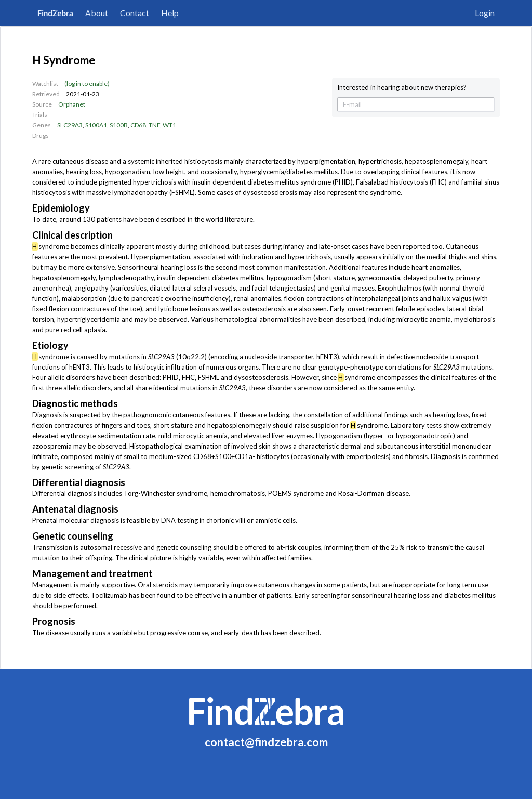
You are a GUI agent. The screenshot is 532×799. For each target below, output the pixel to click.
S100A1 (96, 125)
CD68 (138, 125)
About (97, 13)
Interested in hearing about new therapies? (402, 88)
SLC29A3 (70, 125)
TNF (154, 125)
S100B (119, 125)
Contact (135, 13)
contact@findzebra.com (266, 742)
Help (170, 13)
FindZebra (55, 13)
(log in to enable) (87, 83)
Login (485, 13)
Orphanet (72, 104)
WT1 (169, 125)
